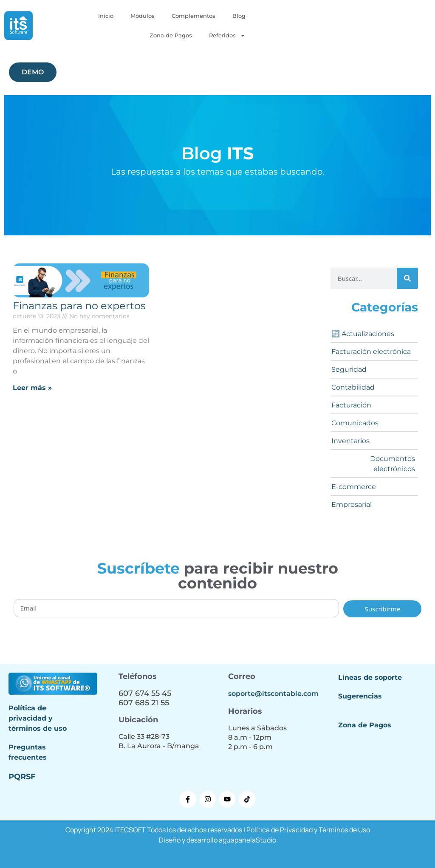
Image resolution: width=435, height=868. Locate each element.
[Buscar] (407, 278)
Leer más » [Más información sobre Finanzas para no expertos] (32, 388)
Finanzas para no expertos (79, 306)
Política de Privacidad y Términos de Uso (308, 830)
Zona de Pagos (171, 35)
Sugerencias (360, 696)
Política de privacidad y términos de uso (38, 718)
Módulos (143, 16)
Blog (239, 16)
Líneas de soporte (370, 677)
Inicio (106, 16)
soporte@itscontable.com (273, 694)
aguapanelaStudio (247, 840)
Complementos (193, 16)
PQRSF (22, 777)
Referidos (227, 35)
